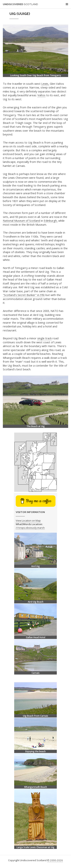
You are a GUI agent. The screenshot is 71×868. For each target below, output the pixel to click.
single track (44, 338)
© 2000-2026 (55, 860)
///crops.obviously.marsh (30, 528)
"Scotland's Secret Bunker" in (21, 295)
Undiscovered (20, 4)
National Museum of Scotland (21, 221)
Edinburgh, (51, 221)
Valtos (41, 95)
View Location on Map (28, 521)
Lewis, (45, 84)
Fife (42, 295)
